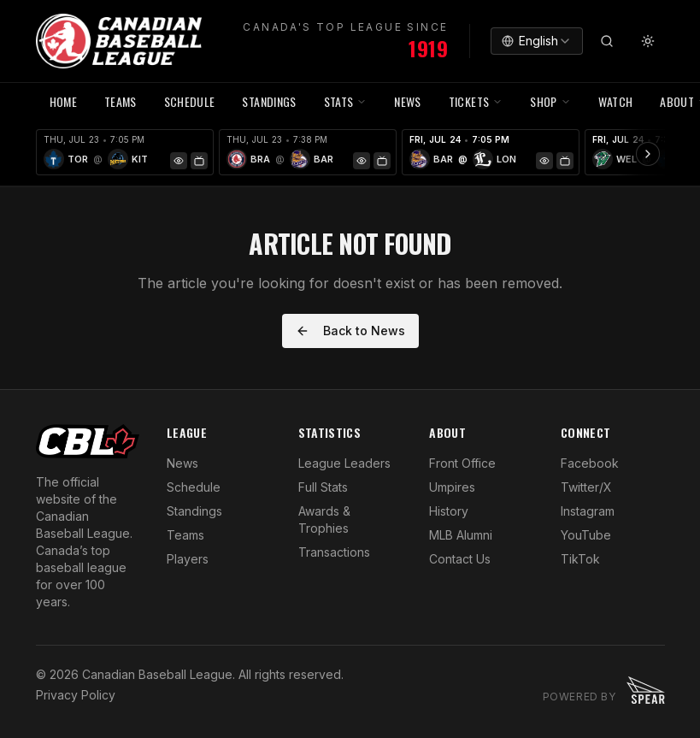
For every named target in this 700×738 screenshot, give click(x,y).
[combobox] (537, 41)
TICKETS (476, 101)
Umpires (452, 487)
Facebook (590, 463)
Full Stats (323, 487)
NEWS (407, 101)
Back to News (350, 331)
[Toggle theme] (648, 41)
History (449, 511)
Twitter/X (586, 487)
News (182, 463)
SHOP (550, 101)
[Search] (607, 41)
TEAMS (121, 101)
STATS (346, 101)
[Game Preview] (179, 161)
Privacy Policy (76, 695)
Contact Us (460, 559)
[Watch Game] (199, 161)
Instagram (588, 511)
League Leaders (344, 463)
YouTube (586, 535)
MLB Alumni (461, 535)
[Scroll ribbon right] (648, 154)
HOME (63, 101)
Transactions (334, 552)
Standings (269, 101)
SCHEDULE (190, 101)
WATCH (616, 101)
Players (188, 559)
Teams (185, 535)
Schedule (194, 487)
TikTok (580, 559)
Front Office (462, 463)
